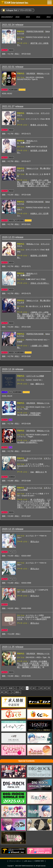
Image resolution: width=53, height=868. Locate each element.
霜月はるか (35, 542)
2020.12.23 (8, 237)
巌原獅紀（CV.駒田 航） (32, 667)
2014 (38, 17)
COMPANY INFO (39, 861)
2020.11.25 (8, 647)
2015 (28, 17)
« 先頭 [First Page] (10, 688)
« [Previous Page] (15, 688)
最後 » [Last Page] (18, 692)
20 (45, 688)
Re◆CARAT (25, 143)
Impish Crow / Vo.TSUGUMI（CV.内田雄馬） (29, 414)
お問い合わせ (28, 861)
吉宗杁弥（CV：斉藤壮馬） (34, 183)
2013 (48, 17)
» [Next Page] (13, 692)
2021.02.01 (8, 67)
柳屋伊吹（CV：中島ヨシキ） (34, 182)
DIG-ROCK (31, 73)
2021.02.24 (8, 25)
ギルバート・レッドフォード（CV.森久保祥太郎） (33, 503)
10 (34, 688)
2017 (11, 17)
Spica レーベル (32, 168)
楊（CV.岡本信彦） (38, 500)
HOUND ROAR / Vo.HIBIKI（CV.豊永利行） (30, 441)
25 (49, 688)
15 (41, 688)
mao (32, 384)
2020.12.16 (8, 369)
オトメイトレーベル (34, 458)
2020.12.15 (8, 529)
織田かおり (40, 384)
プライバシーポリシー (15, 861)
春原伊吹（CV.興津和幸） (32, 256)
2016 (17, 17)
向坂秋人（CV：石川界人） (33, 214)
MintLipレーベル (43, 73)
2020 (7, 17)
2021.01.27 (8, 106)
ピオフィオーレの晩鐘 (35, 376)
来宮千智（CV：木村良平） (33, 44)
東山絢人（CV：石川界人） (38, 186)
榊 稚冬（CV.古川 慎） (39, 125)
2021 (3, 17)
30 (2, 692)
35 (6, 692)
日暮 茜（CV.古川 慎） (31, 663)
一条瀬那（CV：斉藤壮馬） (33, 347)
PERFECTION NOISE (35, 31)
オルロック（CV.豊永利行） (37, 507)
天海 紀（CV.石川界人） (40, 283)
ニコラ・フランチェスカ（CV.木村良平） (34, 500)
